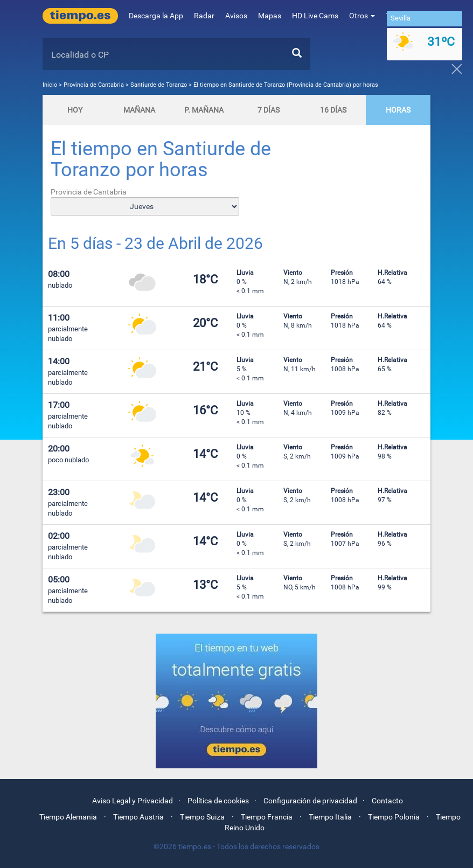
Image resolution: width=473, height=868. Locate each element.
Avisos (236, 16)
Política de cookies (218, 801)
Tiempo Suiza (202, 817)
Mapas (270, 16)
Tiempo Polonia (394, 817)
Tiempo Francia (267, 817)
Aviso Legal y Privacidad (133, 801)
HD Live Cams (315, 16)
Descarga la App (156, 16)
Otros (362, 16)
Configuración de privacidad (310, 801)
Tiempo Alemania (68, 817)
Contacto (387, 801)
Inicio (50, 85)
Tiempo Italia (330, 817)
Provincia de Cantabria (95, 85)
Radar (204, 16)
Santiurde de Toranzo (159, 85)
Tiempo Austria (138, 817)
